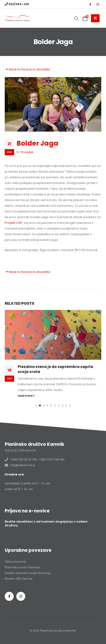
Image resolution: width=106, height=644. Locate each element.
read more (26, 396)
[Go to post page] (53, 335)
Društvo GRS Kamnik (19, 579)
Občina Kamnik (15, 562)
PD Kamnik (27, 152)
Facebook (9, 596)
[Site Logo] (18, 18)
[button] (76, 18)
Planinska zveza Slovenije (22, 567)
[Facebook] (90, 4)
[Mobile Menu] (95, 18)
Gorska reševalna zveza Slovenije (28, 573)
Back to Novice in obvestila (27, 69)
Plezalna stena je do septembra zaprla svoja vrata (55, 369)
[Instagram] (98, 4)
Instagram (21, 596)
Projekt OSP (14, 223)
